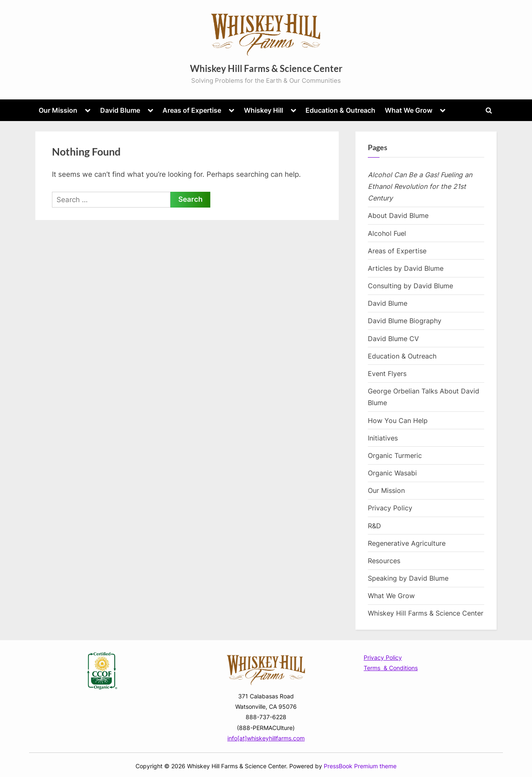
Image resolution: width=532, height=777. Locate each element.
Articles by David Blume (406, 268)
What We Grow (409, 110)
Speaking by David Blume (408, 578)
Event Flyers (387, 374)
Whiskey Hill (264, 110)
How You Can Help (398, 421)
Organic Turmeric (395, 455)
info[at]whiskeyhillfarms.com (266, 738)
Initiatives (383, 438)
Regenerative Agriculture (407, 543)
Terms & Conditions (391, 668)
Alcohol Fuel (387, 233)
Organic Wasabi (392, 473)
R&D (374, 526)
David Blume (120, 110)
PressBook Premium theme (360, 766)
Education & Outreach (340, 110)
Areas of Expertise (192, 110)
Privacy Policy (390, 508)
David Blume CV (393, 339)
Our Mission (58, 110)
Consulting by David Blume (410, 286)
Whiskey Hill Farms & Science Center (266, 68)
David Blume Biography (405, 321)
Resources (384, 561)
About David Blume (398, 215)
